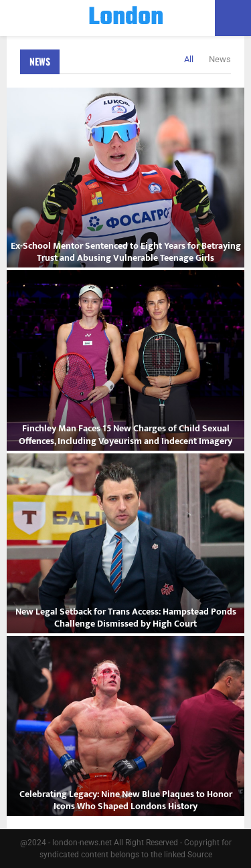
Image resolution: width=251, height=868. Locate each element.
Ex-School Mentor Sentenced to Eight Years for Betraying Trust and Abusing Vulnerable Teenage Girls (126, 252)
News (40, 61)
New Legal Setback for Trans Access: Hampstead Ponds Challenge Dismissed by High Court (126, 618)
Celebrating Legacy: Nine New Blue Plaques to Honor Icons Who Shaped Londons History (126, 800)
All (189, 59)
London (126, 18)
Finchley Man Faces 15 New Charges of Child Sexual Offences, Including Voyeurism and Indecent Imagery (125, 434)
